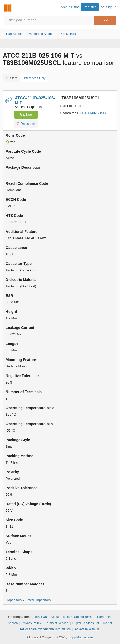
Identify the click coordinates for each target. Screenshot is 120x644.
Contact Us (39, 617)
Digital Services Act (86, 623)
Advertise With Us (87, 629)
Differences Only (34, 78)
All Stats (11, 78)
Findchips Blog (69, 7)
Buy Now (26, 115)
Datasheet (26, 124)
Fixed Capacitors (38, 600)
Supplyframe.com (81, 637)
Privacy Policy (31, 623)
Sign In (111, 7)
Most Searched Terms (78, 617)
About (55, 617)
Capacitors (14, 600)
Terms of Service (57, 623)
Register (90, 7)
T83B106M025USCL (92, 113)
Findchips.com (8, 8)
